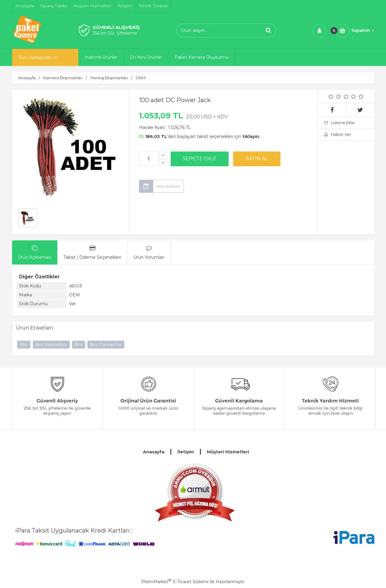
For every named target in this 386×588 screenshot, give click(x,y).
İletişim (186, 452)
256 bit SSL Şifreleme (115, 33)
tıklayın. (251, 136)
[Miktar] (149, 159)
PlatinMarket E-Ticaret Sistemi (175, 582)
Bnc (24, 345)
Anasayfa (154, 452)
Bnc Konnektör (51, 345)
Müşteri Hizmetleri (228, 452)
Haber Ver (338, 134)
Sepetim (363, 30)
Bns (79, 345)
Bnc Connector (106, 345)
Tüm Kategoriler (35, 58)
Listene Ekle (339, 123)
